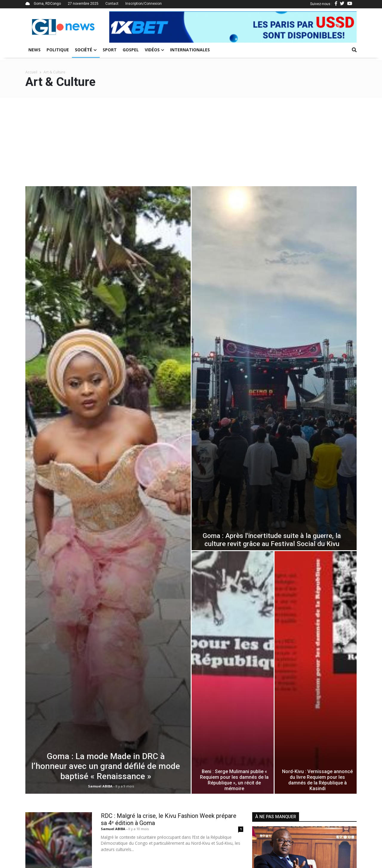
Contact (112, 4)
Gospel (131, 50)
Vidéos (154, 50)
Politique (58, 50)
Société (86, 50)
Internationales (190, 50)
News (34, 50)
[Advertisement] (191, 142)
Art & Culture (54, 72)
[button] (128, 27)
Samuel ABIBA (114, 829)
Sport (110, 50)
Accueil (31, 72)
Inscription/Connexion (144, 4)
